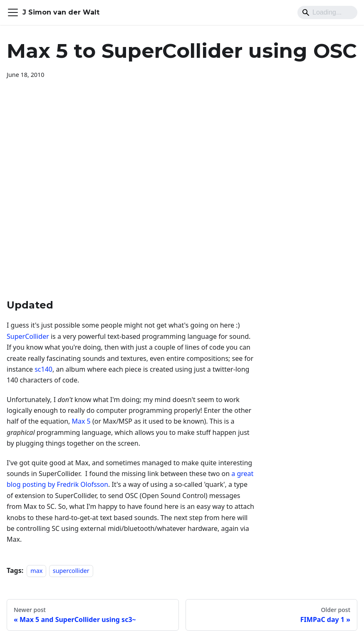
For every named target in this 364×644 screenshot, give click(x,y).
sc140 (43, 369)
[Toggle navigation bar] (13, 12)
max (36, 571)
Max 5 (81, 421)
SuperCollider (28, 336)
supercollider (71, 571)
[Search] (327, 12)
